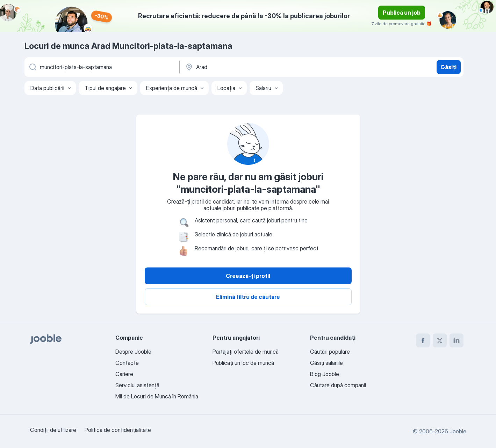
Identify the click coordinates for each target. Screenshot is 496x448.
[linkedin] (457, 340)
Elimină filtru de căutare (248, 297)
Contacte (127, 363)
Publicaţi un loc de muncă (243, 363)
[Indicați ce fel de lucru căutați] (101, 67)
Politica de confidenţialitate (118, 430)
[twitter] (440, 340)
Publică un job (402, 13)
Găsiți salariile (326, 363)
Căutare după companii (338, 385)
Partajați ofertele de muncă (246, 352)
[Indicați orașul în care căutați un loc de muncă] (258, 67)
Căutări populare (330, 352)
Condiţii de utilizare (53, 430)
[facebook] (423, 340)
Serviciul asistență (137, 385)
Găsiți (448, 67)
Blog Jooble (325, 374)
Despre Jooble (133, 352)
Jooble (458, 431)
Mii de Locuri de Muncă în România (157, 396)
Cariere (124, 374)
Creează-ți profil (248, 276)
